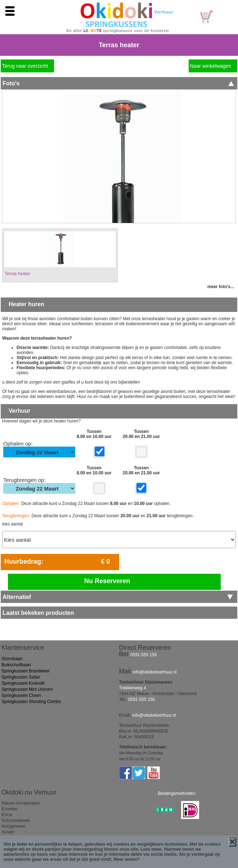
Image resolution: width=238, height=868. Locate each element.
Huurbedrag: (24, 561)
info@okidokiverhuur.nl (155, 672)
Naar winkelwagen (211, 66)
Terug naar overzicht (25, 66)
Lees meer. (152, 849)
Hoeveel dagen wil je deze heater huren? (41, 421)
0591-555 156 (144, 655)
